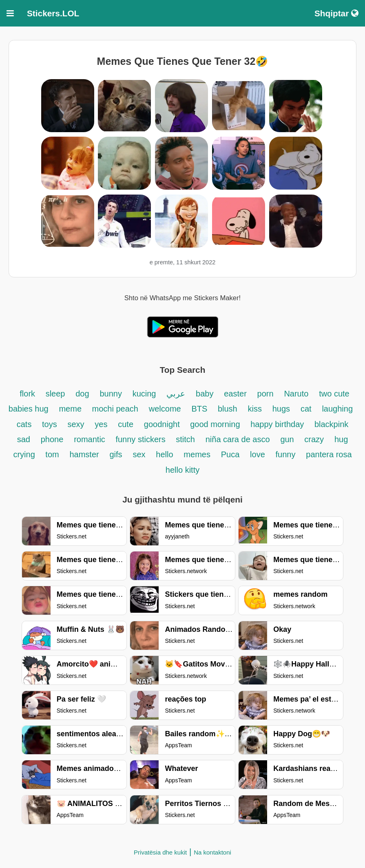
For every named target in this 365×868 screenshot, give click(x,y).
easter (235, 394)
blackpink (331, 424)
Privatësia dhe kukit (160, 852)
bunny (111, 394)
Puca (230, 454)
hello (164, 454)
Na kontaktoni (212, 852)
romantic (91, 439)
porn (265, 394)
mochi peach (115, 409)
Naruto (296, 394)
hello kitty (182, 470)
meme (71, 409)
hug (341, 439)
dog (82, 394)
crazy (314, 439)
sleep (55, 394)
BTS (200, 409)
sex (139, 454)
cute (126, 424)
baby (205, 394)
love (258, 454)
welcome (165, 409)
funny (286, 454)
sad (24, 439)
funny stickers (142, 439)
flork (28, 394)
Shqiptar (336, 13)
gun (288, 439)
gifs (116, 454)
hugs (281, 409)
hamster (84, 454)
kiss (255, 409)
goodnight (163, 424)
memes (197, 454)
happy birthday (278, 424)
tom (52, 454)
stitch (185, 439)
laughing (337, 409)
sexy (76, 424)
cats (25, 424)
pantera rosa (329, 454)
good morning (216, 424)
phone (52, 439)
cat (306, 409)
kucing (144, 394)
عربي (176, 394)
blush (228, 409)
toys (50, 424)
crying (25, 454)
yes (101, 424)
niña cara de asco (238, 439)
